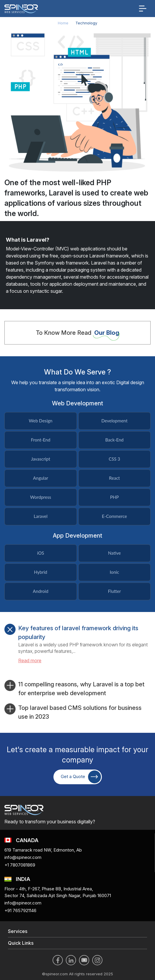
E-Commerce (114, 516)
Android (41, 591)
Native (114, 553)
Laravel (41, 516)
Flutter (114, 591)
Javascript (41, 459)
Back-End (114, 440)
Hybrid (41, 572)
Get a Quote (81, 777)
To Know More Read (77, 333)
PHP (114, 497)
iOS (41, 553)
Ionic (114, 572)
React (114, 478)
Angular (41, 478)
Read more (30, 660)
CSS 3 (114, 459)
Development (114, 421)
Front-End (41, 440)
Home (63, 23)
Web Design (41, 421)
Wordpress (41, 497)
